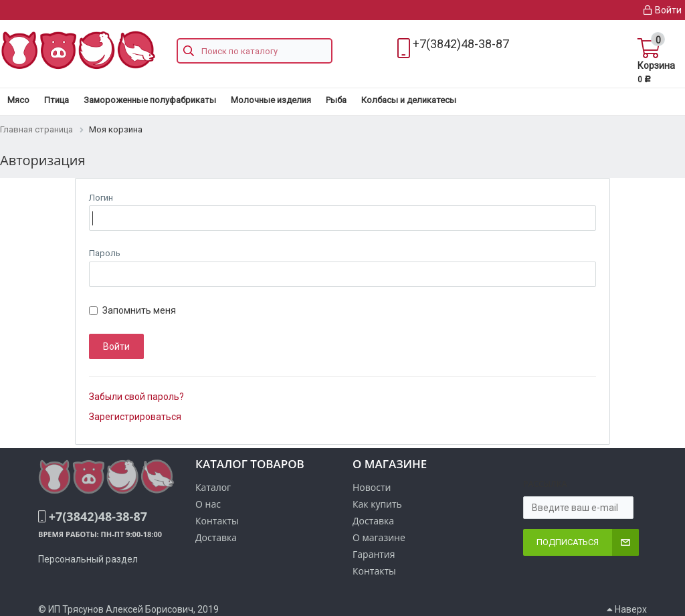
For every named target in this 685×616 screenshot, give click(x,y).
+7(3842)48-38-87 (461, 44)
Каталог (213, 487)
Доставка (373, 521)
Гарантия (374, 554)
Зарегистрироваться (135, 417)
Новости (372, 487)
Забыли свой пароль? (136, 397)
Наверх (627, 609)
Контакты (374, 571)
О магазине (379, 537)
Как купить (377, 504)
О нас (208, 504)
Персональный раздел (88, 559)
